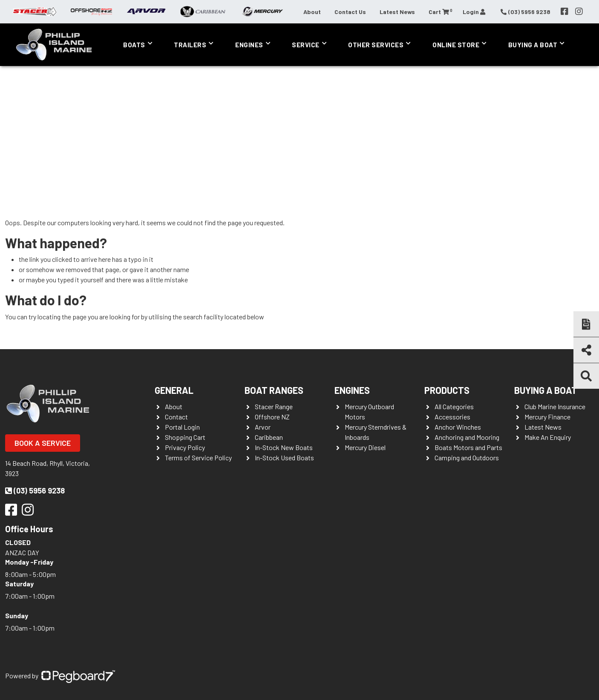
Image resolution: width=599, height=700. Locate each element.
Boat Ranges (274, 390)
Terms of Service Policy (198, 458)
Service (306, 45)
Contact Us (350, 12)
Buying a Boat (533, 45)
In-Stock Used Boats (284, 458)
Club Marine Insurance (555, 406)
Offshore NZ (272, 417)
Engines (249, 45)
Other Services (376, 45)
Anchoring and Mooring (467, 437)
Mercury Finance (547, 417)
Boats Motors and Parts (468, 447)
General (174, 390)
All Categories (454, 406)
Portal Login (182, 427)
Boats (134, 45)
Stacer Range (274, 406)
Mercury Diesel (365, 447)
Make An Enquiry (548, 437)
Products (447, 390)
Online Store (456, 45)
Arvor (263, 427)
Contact (176, 417)
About (312, 12)
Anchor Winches (458, 427)
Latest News (397, 12)
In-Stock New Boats (284, 447)
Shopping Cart (185, 437)
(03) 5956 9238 (35, 491)
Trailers (190, 45)
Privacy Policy (185, 447)
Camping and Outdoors (467, 458)
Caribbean (269, 437)
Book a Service (43, 443)
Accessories (452, 417)
